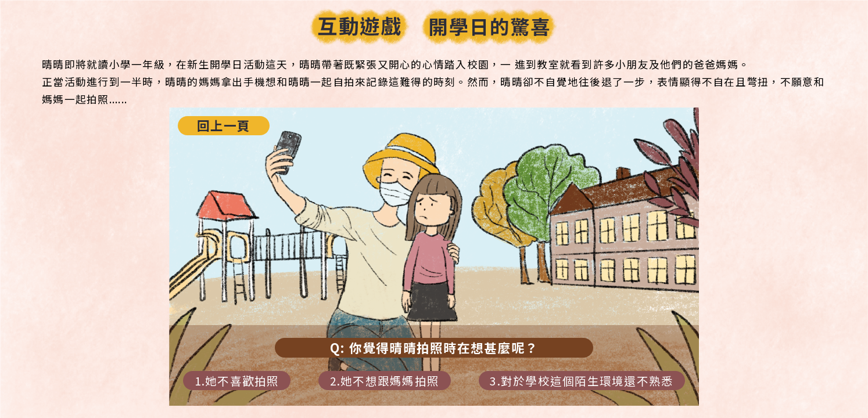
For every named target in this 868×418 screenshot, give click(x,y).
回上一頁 (224, 125)
